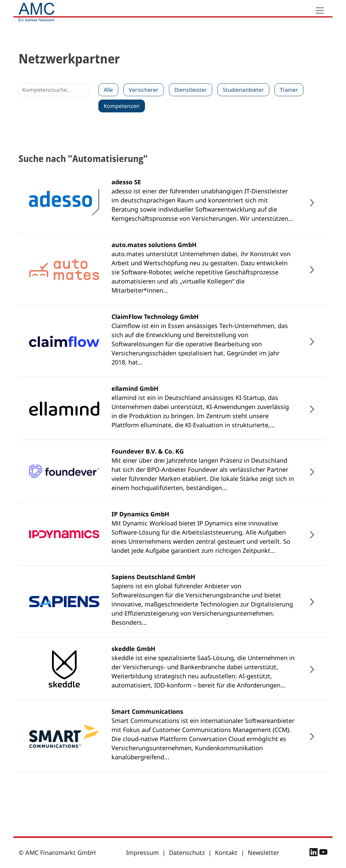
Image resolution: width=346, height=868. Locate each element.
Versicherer (144, 90)
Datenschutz (187, 852)
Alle (108, 90)
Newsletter (263, 852)
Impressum (142, 852)
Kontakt (226, 852)
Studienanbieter (243, 90)
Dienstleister (191, 90)
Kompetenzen (122, 106)
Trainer (289, 90)
